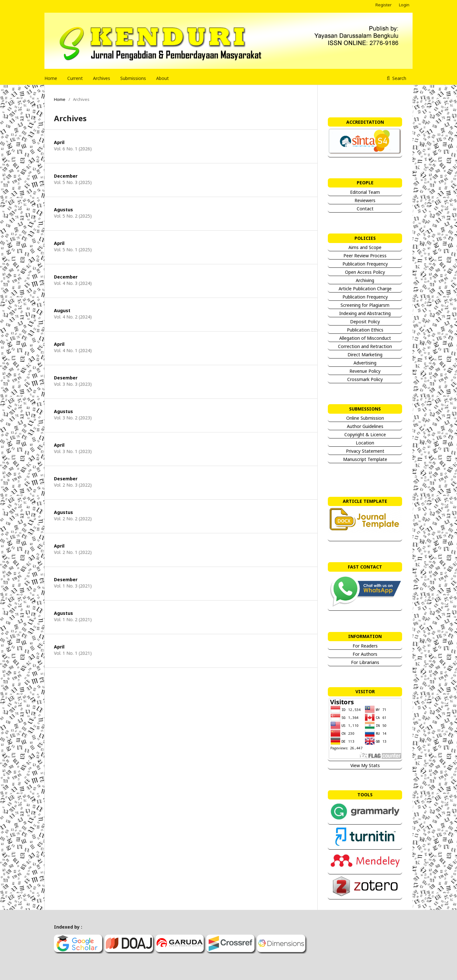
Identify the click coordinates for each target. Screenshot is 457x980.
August (62, 310)
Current (75, 78)
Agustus (63, 210)
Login (404, 5)
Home (51, 78)
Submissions (133, 78)
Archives (102, 78)
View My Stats (365, 765)
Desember (66, 378)
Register (384, 5)
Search (399, 78)
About (162, 78)
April (59, 142)
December (66, 176)
